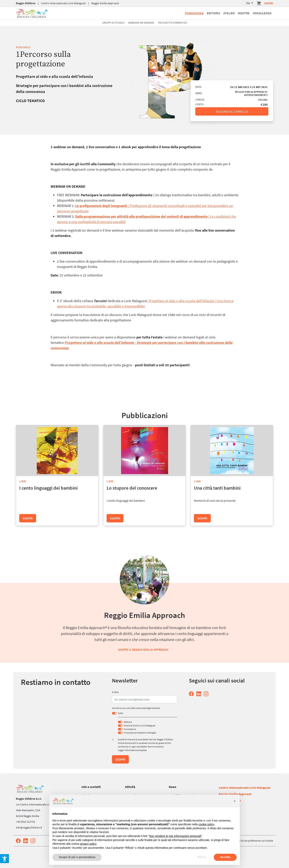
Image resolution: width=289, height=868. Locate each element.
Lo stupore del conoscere (132, 488)
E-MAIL (115, 692)
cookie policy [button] (206, 824)
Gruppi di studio (113, 23)
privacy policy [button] (88, 844)
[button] (235, 801)
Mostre (244, 13)
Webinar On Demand (141, 23)
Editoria (213, 13)
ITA (248, 3)
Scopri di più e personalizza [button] (77, 857)
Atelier (229, 13)
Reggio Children (26, 3)
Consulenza (262, 13)
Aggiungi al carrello (232, 111)
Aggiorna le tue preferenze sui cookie (251, 841)
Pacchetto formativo (172, 23)
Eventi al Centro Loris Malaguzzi (140, 725)
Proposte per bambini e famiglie (140, 733)
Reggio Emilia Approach (105, 3)
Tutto (121, 713)
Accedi (269, 3)
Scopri (28, 518)
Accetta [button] (225, 857)
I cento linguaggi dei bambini (48, 488)
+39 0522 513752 (26, 822)
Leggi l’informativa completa (132, 750)
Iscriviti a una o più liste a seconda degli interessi (136, 708)
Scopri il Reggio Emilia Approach (143, 650)
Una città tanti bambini (217, 488)
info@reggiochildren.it (29, 827)
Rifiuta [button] (202, 857)
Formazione (194, 13)
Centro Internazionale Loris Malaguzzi (63, 3)
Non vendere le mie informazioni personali (175, 836)
